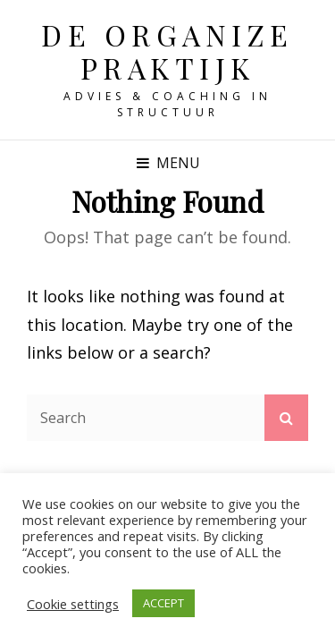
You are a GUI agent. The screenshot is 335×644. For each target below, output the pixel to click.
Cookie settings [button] (73, 604)
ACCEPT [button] (163, 603)
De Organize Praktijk (167, 51)
